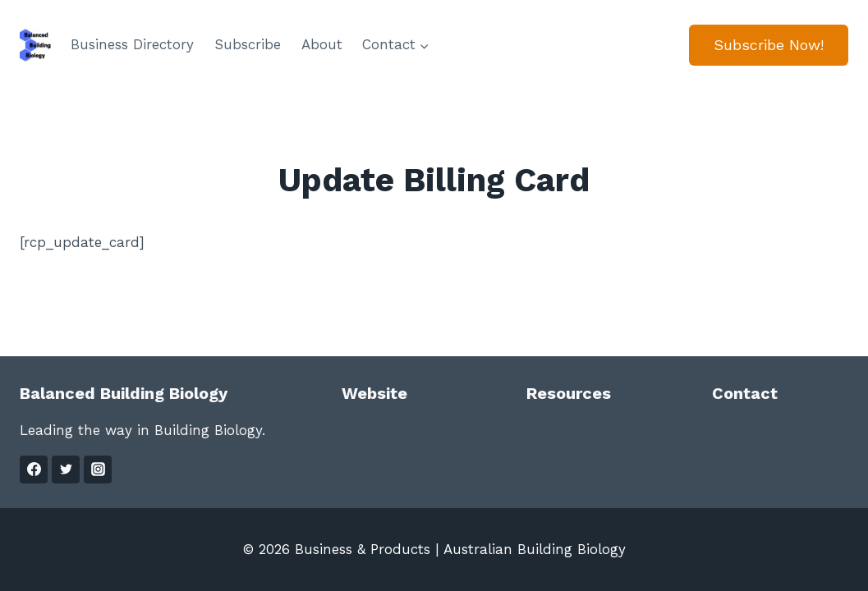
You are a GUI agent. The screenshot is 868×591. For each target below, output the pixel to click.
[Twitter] (66, 470)
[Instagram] (98, 470)
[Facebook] (34, 470)
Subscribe (248, 44)
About (322, 44)
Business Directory (132, 44)
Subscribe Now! (769, 45)
